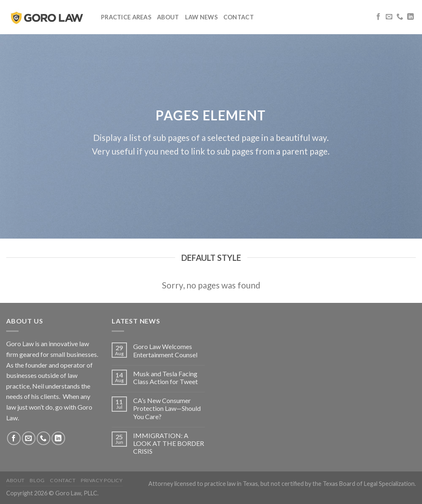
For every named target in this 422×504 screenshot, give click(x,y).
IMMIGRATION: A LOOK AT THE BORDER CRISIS (169, 443)
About (168, 17)
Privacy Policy (102, 480)
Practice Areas (126, 17)
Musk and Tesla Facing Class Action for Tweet (165, 377)
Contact (239, 17)
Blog (37, 480)
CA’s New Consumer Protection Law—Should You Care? (167, 408)
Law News (201, 17)
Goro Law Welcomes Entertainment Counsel (165, 350)
